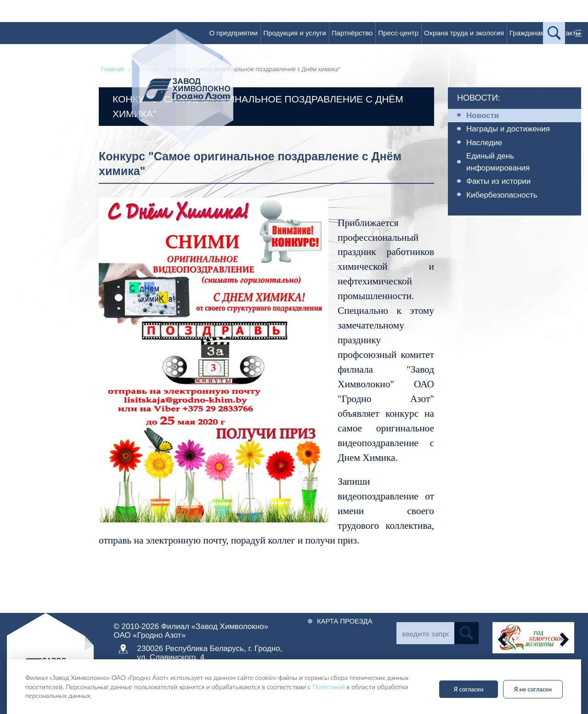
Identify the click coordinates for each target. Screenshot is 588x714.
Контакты (566, 33)
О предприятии (233, 33)
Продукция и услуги (295, 33)
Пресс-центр (398, 33)
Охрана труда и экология (464, 33)
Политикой (329, 687)
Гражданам (527, 33)
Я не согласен (533, 689)
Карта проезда (347, 621)
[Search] (425, 633)
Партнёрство (352, 33)
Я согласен (469, 689)
